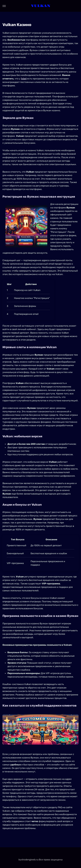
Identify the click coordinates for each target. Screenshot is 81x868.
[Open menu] (4, 6)
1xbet (24, 79)
